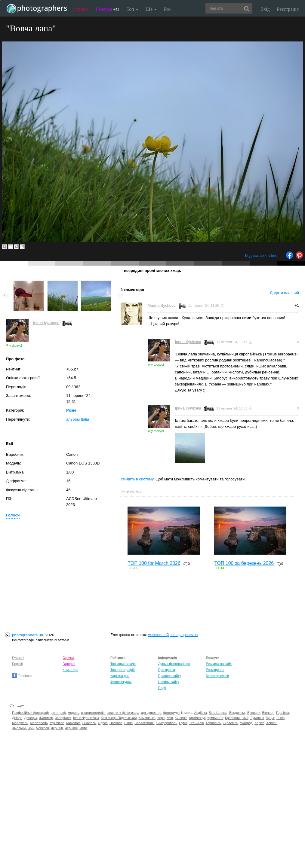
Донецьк (31, 718)
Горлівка (283, 713)
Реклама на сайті (219, 664)
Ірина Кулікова (46, 323)
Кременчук (197, 718)
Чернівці (71, 728)
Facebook (22, 676)
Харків (259, 723)
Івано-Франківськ (86, 718)
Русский (18, 658)
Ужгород (246, 723)
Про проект (167, 670)
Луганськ (257, 718)
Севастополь (144, 723)
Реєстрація (288, 9)
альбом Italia (78, 419)
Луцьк (270, 718)
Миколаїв (73, 723)
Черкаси (42, 728)
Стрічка (81, 9)
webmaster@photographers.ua (173, 635)
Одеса (103, 723)
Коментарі (70, 670)
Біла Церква (218, 713)
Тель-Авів (196, 723)
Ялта (83, 728)
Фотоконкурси (121, 682)
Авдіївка (201, 713)
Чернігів (57, 728)
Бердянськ (237, 713)
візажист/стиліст (93, 713)
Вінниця (268, 713)
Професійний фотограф (30, 713)
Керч (161, 718)
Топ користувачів (123, 664)
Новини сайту (169, 682)
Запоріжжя (63, 718)
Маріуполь (20, 723)
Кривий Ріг (215, 718)
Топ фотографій (123, 670)
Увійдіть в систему (137, 479)
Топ (132, 9)
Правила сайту (170, 676)
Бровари (254, 713)
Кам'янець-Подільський (119, 718)
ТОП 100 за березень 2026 (244, 563)
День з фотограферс (174, 664)
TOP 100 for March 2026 (154, 563)
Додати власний (284, 293)
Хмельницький (23, 728)
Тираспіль (231, 723)
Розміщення (215, 670)
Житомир (46, 718)
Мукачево (57, 723)
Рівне (128, 723)
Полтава (116, 723)
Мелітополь (39, 723)
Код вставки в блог (262, 256)
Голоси (13, 515)
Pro (167, 9)
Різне (71, 410)
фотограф (58, 713)
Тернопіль (213, 723)
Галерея (108, 9)
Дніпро (17, 718)
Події (162, 688)
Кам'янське (147, 718)
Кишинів (181, 718)
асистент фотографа (123, 713)
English (17, 664)
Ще (151, 9)
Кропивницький (237, 718)
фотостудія (172, 713)
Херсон (272, 723)
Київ (169, 718)
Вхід (265, 9)
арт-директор (151, 713)
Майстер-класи (217, 676)
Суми (183, 723)
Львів (280, 718)
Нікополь (89, 723)
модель (74, 713)
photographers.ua (28, 635)
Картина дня (120, 676)
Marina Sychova (161, 305)
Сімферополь (167, 723)
